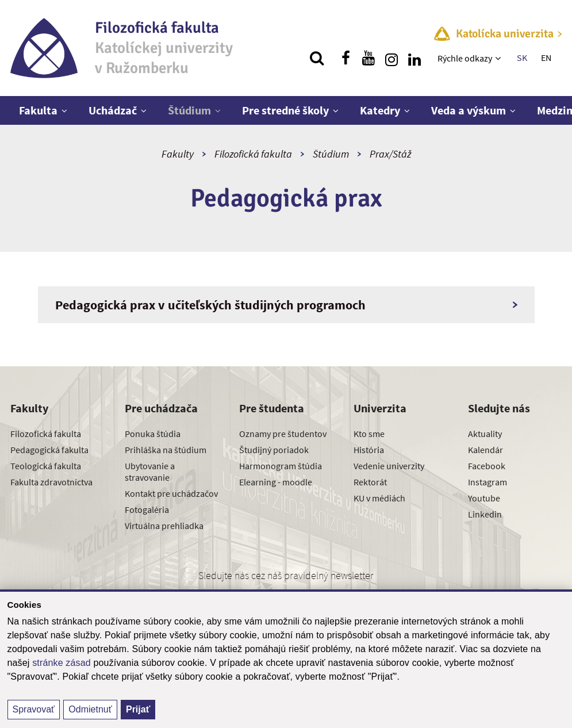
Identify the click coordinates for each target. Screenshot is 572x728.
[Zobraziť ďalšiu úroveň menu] (499, 58)
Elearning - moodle (276, 482)
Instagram (487, 482)
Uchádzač (113, 110)
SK (522, 58)
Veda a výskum (469, 110)
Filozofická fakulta (253, 154)
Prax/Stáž (390, 154)
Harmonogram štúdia (281, 466)
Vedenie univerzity (389, 466)
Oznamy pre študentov (283, 434)
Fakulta (38, 110)
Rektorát (370, 482)
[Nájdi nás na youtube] (368, 58)
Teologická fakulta (46, 466)
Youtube (484, 498)
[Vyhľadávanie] (317, 58)
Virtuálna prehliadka (164, 526)
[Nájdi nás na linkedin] (414, 58)
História (369, 450)
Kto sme (369, 434)
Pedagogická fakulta (49, 450)
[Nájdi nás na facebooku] (345, 58)
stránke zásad (62, 663)
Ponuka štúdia (153, 434)
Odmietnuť (90, 709)
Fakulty (178, 154)
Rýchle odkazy (465, 58)
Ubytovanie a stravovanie (150, 472)
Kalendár (485, 450)
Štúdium (189, 110)
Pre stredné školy (285, 110)
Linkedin (485, 514)
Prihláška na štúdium (166, 450)
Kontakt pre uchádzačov (171, 493)
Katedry (380, 110)
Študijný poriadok (274, 450)
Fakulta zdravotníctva (51, 482)
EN (546, 58)
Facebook (487, 466)
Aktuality (485, 434)
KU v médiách (379, 498)
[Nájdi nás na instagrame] (391, 58)
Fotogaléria (147, 509)
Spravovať (34, 709)
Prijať (138, 709)
